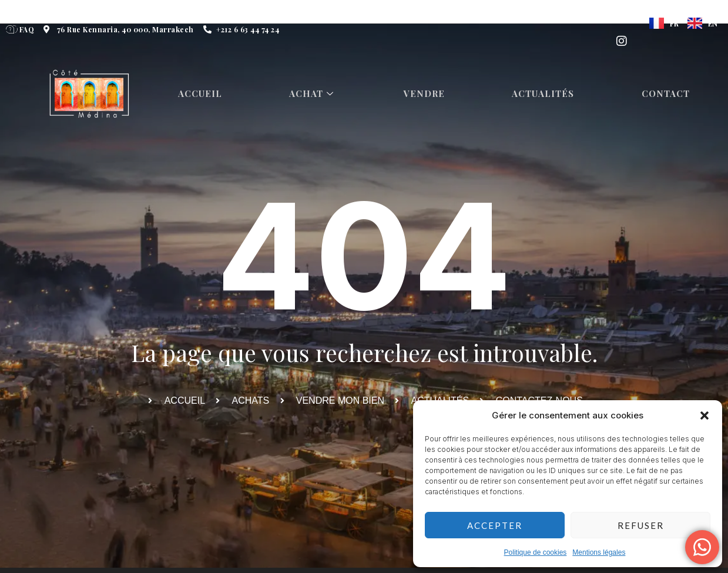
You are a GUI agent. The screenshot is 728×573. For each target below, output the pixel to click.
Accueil (201, 94)
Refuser (641, 525)
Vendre (427, 94)
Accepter (495, 525)
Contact (669, 94)
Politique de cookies (536, 552)
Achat (315, 94)
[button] (704, 415)
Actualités (546, 94)
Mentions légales (599, 552)
